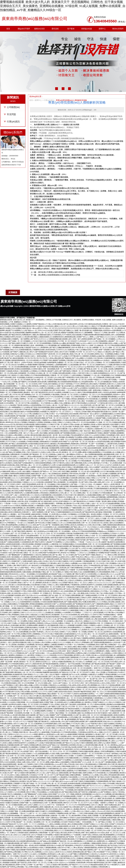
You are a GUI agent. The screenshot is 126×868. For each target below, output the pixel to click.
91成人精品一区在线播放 (86, 401)
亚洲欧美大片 (86, 450)
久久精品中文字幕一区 (55, 425)
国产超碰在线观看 (34, 420)
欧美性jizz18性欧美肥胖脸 (33, 405)
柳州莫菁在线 (50, 516)
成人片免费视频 (115, 589)
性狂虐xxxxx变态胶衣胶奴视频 (27, 337)
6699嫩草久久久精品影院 (19, 747)
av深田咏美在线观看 (88, 506)
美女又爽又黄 (113, 764)
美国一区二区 (66, 816)
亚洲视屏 (17, 527)
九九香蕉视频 (44, 867)
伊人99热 (58, 377)
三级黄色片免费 (116, 651)
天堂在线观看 (62, 649)
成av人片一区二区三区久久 (96, 465)
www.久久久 (81, 433)
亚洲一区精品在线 (68, 587)
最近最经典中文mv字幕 (79, 448)
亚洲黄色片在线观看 (88, 388)
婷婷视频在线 (110, 647)
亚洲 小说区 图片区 (32, 563)
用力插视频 (7, 360)
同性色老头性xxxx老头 (17, 574)
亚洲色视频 (15, 625)
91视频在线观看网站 (94, 452)
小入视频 (109, 365)
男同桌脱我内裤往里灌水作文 (102, 412)
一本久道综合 (68, 647)
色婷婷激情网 (120, 657)
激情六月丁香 (5, 363)
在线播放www (98, 360)
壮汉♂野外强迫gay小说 (57, 593)
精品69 (45, 435)
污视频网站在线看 (39, 350)
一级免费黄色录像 (17, 348)
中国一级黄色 (14, 717)
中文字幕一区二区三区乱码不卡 (68, 341)
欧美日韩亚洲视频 (15, 482)
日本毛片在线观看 (49, 491)
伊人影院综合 (25, 557)
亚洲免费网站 (89, 756)
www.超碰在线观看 (50, 670)
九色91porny (81, 367)
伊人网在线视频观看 (105, 395)
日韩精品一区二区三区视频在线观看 (108, 363)
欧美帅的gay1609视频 (46, 531)
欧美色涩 (115, 399)
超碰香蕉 (70, 771)
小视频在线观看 (96, 843)
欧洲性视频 (65, 478)
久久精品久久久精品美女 (103, 352)
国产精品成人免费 (66, 410)
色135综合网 (79, 360)
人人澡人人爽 (99, 486)
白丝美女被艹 (93, 403)
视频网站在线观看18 (33, 333)
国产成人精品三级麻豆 (56, 578)
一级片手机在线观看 (24, 514)
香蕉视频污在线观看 (42, 544)
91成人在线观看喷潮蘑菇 (62, 527)
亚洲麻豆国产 (16, 561)
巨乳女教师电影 (95, 463)
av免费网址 (83, 395)
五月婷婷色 (91, 501)
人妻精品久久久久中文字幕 (92, 621)
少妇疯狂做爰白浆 (113, 418)
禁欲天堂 (117, 756)
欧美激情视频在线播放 (34, 559)
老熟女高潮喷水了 (117, 386)
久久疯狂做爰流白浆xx (88, 709)
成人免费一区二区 (86, 521)
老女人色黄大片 (88, 508)
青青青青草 (45, 348)
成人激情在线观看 (80, 457)
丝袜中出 (101, 328)
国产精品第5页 (44, 722)
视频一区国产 (46, 818)
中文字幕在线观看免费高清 (117, 345)
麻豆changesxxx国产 (113, 480)
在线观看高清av (50, 764)
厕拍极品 (54, 444)
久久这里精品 (34, 448)
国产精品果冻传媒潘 (99, 664)
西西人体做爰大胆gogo (96, 598)
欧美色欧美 (90, 538)
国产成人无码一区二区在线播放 (99, 587)
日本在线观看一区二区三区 (49, 480)
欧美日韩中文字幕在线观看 (108, 730)
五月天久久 (43, 339)
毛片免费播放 (105, 533)
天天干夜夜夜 (67, 335)
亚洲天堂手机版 (22, 427)
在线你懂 (101, 687)
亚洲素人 (74, 499)
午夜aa (102, 367)
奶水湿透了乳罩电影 (73, 427)
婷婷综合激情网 (87, 339)
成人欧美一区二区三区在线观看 (81, 668)
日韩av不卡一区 (78, 422)
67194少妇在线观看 (56, 397)
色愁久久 (30, 642)
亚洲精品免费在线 (118, 422)
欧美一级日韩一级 (10, 429)
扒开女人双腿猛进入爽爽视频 (81, 858)
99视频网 (15, 339)
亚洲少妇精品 (43, 794)
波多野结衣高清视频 (90, 328)
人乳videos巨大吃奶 (51, 632)
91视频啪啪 (113, 474)
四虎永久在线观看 (30, 657)
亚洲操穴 (63, 664)
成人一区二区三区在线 (102, 662)
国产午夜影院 (72, 519)
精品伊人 (99, 555)
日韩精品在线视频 (12, 769)
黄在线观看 (81, 700)
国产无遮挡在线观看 (98, 642)
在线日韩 (10, 493)
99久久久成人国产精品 (68, 600)
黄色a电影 (14, 373)
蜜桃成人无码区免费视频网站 (104, 751)
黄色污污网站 (67, 467)
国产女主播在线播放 (103, 771)
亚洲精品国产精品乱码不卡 (9, 824)
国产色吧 (85, 482)
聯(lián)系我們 (118, 29)
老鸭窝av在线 (11, 497)
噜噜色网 (81, 495)
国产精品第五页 (66, 559)
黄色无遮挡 (93, 384)
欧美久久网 (121, 457)
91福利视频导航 (102, 407)
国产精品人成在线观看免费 (18, 444)
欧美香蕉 (73, 745)
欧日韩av (116, 326)
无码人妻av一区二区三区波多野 (94, 634)
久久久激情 (93, 373)
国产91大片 (100, 506)
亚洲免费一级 (34, 367)
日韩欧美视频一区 (109, 512)
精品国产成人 (82, 600)
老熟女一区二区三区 (31, 553)
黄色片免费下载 (101, 645)
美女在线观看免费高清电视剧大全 (69, 382)
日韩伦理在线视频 (28, 544)
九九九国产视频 (71, 854)
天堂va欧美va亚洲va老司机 (77, 685)
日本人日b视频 (78, 369)
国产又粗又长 (63, 707)
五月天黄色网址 (52, 563)
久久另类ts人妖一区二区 (99, 747)
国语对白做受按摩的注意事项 (48, 557)
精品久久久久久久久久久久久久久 (100, 583)
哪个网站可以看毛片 (39, 542)
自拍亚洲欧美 (24, 459)
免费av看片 (102, 482)
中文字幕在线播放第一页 (86, 461)
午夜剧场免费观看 (115, 685)
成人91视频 (116, 452)
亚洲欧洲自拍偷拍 (74, 598)
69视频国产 (4, 499)
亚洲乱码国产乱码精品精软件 (23, 463)
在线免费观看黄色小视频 (14, 689)
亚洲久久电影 (85, 504)
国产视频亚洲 (117, 668)
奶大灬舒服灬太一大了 (10, 807)
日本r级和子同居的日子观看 (70, 822)
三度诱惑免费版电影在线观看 (58, 339)
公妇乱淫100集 (48, 529)
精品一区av (96, 672)
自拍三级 (30, 576)
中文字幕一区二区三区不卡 (85, 352)
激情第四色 (95, 790)
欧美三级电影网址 (113, 476)
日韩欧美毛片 (93, 675)
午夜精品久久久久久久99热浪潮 (113, 390)
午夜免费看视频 (78, 467)
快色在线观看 (37, 401)
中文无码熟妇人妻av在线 (14, 486)
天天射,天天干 (24, 431)
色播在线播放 (27, 529)
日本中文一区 (115, 373)
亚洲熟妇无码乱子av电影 (90, 350)
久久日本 (72, 548)
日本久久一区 (118, 491)
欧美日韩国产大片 (65, 442)
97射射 (54, 422)
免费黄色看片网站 (42, 719)
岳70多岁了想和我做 (66, 384)
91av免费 (8, 326)
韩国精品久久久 (22, 655)
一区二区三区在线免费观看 (114, 506)
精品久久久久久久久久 (24, 401)
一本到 (34, 546)
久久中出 (95, 730)
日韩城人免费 (83, 469)
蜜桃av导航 (32, 638)
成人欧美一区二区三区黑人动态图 (102, 369)
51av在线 (95, 450)
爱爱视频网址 (56, 798)
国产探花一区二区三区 (87, 365)
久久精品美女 (89, 429)
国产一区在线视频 (98, 444)
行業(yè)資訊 (13, 122)
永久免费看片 (81, 465)
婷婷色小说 (99, 354)
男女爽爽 (30, 837)
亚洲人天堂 (26, 452)
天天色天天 (36, 390)
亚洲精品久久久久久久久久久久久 (110, 450)
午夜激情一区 (74, 570)
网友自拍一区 (85, 809)
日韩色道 (74, 399)
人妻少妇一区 (56, 405)
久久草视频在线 (19, 653)
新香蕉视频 (119, 540)
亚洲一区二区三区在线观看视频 (40, 343)
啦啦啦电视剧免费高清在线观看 (11, 572)
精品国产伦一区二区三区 (68, 367)
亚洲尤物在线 (58, 324)
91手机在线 (47, 698)
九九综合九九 (40, 326)
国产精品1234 (68, 743)
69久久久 (40, 831)
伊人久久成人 (54, 730)
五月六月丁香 (121, 660)
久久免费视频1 (88, 662)
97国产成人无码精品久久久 (107, 581)
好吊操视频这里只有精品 (109, 382)
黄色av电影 (23, 758)
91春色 (37, 377)
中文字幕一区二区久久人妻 (78, 707)
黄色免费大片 (55, 591)
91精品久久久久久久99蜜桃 (61, 642)
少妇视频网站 (42, 854)
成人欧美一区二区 (98, 689)
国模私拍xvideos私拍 (98, 833)
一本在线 (34, 700)
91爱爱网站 (58, 679)
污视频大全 (66, 638)
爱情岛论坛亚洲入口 (43, 662)
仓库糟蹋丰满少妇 (119, 726)
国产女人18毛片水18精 (50, 461)
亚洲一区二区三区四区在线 (39, 459)
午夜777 (87, 533)
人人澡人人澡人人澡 (73, 593)
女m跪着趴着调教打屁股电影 (35, 365)
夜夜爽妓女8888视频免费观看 (64, 529)
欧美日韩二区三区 (55, 354)
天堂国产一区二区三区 (84, 796)
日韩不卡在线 (43, 384)
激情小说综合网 (31, 647)
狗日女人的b (100, 388)
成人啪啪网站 (85, 425)
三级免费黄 (37, 822)
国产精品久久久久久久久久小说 (72, 405)
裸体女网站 (39, 499)
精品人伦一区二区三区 (34, 437)
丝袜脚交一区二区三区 (95, 632)
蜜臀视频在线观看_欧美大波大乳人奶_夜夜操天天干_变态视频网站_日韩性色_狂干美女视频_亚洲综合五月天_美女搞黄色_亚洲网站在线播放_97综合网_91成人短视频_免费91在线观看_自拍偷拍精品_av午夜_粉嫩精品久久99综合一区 (63, 6)
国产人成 (13, 495)
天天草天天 (60, 350)
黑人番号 (81, 615)
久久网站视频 (36, 843)
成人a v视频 (99, 732)
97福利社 (102, 403)
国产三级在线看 (6, 377)
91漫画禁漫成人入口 (100, 698)
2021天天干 (108, 732)
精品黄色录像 (54, 867)
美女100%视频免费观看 (12, 636)
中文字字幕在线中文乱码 (11, 692)
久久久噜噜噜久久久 (88, 628)
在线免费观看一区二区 (85, 704)
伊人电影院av (92, 657)
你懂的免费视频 (17, 508)
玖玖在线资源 (34, 360)
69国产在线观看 (117, 350)
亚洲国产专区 (81, 337)
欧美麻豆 (9, 463)
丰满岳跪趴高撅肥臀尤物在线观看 (47, 672)
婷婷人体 (21, 548)
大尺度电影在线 (108, 516)
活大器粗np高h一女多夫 (49, 683)
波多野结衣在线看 (15, 704)
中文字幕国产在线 (46, 360)
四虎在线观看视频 (44, 407)
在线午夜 (89, 546)
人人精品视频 (13, 758)
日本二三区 (4, 433)
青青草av (24, 397)
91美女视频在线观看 (72, 758)
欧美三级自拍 (13, 461)
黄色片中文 (4, 461)
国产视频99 (23, 382)
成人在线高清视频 (101, 401)
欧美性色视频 (65, 448)
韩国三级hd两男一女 (111, 333)
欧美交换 (63, 568)
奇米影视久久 (80, 510)
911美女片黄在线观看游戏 (15, 845)
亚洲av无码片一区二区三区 (116, 683)
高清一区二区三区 (10, 420)
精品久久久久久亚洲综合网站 (64, 831)
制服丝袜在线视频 (56, 743)
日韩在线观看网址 (57, 820)
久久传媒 (21, 504)
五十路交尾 (60, 739)
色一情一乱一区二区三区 (96, 711)
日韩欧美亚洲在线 (95, 839)
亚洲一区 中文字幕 (14, 634)
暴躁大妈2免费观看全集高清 (99, 437)
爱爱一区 (4, 662)
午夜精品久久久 (67, 617)
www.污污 (117, 324)
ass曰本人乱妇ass (49, 852)
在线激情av (71, 621)
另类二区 (114, 561)
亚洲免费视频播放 (86, 741)
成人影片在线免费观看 (103, 459)
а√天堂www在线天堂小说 (98, 557)
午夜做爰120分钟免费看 (44, 835)
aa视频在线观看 (44, 337)
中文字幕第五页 (60, 497)
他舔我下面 (105, 542)
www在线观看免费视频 (81, 617)
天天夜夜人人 (25, 700)
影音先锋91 (110, 666)
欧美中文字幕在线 (7, 630)
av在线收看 (109, 546)
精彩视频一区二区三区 (15, 600)
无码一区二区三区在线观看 (56, 533)
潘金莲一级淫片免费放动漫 (108, 805)
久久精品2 (26, 687)
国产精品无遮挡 (20, 531)
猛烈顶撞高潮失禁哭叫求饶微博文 (104, 640)
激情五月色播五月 (23, 343)
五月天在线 (46, 405)
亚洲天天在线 (5, 681)
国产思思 (34, 407)
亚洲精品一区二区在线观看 (56, 711)
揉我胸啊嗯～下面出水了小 (94, 333)
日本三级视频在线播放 (118, 375)
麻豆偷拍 (99, 512)
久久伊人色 (7, 666)
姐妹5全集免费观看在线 (85, 818)
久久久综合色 (35, 495)
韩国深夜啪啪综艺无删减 (102, 521)
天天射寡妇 (60, 581)
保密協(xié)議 (86, 29)
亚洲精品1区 (23, 525)
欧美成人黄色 (66, 824)
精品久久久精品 (90, 326)
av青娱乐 (3, 728)
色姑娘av (36, 527)
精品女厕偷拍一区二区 (55, 694)
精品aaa (14, 472)
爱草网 (25, 519)
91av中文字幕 (77, 850)
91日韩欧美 (43, 371)
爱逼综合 (99, 719)
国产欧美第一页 (72, 837)
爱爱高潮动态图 (70, 337)
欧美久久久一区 (77, 766)
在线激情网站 (120, 431)
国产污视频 (107, 508)
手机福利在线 (112, 672)
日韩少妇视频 (25, 692)
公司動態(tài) (13, 107)
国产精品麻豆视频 (18, 388)
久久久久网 (94, 341)
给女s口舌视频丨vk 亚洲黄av (74, 756)
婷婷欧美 (78, 794)
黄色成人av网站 (108, 843)
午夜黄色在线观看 (99, 704)
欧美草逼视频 (84, 570)
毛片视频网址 (6, 348)
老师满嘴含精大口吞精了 (116, 619)
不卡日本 (77, 384)
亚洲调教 (93, 820)
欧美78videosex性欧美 (12, 506)
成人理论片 (31, 352)
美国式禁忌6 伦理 (93, 367)
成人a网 (100, 610)
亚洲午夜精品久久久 (66, 501)
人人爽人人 (23, 450)
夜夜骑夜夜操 (34, 777)
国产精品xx (81, 719)
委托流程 (55, 29)
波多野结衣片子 (42, 749)
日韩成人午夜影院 (89, 625)
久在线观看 (81, 476)
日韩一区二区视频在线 (105, 623)
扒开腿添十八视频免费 (61, 675)
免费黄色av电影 (82, 653)
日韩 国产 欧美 (49, 512)
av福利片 (90, 343)
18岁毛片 (109, 465)
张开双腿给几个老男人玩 (23, 798)
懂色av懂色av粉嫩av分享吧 (19, 469)
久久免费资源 (80, 418)
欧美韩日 (45, 741)
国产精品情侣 (58, 589)
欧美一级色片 (67, 651)
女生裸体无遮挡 (37, 369)
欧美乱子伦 (13, 414)
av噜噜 (123, 707)
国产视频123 (65, 459)
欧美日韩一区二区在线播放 (46, 484)
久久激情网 (28, 324)
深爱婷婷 (86, 356)
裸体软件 (19, 651)
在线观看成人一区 (37, 403)
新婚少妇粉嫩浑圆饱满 (58, 407)
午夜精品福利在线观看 (61, 546)
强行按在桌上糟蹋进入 (43, 645)
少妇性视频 (119, 405)
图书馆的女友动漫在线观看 (26, 425)
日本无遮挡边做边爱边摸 (93, 324)
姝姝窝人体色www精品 (24, 516)
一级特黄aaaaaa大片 (57, 506)
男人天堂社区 (70, 581)
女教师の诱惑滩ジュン (113, 743)
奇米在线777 (84, 341)
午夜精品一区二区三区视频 (9, 856)
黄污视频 (6, 606)
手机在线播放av (42, 792)
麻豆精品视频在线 (119, 794)
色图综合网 (99, 429)
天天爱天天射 (80, 831)
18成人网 (46, 681)
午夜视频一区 (46, 514)
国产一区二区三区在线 (49, 439)
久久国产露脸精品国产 (51, 457)
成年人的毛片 (29, 805)
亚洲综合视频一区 (119, 463)
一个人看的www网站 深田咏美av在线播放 (32, 386)
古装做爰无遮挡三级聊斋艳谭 (69, 657)
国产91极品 (63, 683)
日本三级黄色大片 (13, 375)
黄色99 (63, 553)
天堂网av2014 (43, 397)
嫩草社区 (21, 510)
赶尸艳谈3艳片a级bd (95, 724)
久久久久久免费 (104, 608)
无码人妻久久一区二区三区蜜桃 (71, 493)
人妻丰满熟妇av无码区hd (74, 454)
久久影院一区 (63, 439)
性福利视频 (65, 668)
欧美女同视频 (105, 527)
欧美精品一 (39, 670)
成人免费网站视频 (72, 469)
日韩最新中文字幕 (73, 536)
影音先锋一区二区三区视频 (68, 461)
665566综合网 (77, 512)
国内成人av (109, 416)
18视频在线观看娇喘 (65, 662)
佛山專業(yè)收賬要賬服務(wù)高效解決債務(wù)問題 (59, 275)
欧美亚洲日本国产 (51, 604)
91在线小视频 (50, 728)
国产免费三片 (99, 568)
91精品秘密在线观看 (96, 865)
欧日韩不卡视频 (110, 717)
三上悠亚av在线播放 (54, 824)
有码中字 (25, 363)
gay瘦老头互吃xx (104, 510)
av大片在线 (80, 326)
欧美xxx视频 (113, 343)
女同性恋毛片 (79, 845)
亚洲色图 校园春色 (24, 429)
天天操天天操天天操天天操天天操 (23, 779)
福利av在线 (38, 561)
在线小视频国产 (51, 715)
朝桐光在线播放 (41, 425)
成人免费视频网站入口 (16, 407)
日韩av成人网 (56, 452)
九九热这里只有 (65, 416)
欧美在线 (117, 801)
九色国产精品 (24, 568)
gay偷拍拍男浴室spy (58, 653)
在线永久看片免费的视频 (110, 410)
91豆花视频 (50, 519)
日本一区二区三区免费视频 (51, 822)
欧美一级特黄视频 (37, 345)
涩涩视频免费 (61, 476)
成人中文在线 (115, 566)
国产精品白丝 (22, 551)
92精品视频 (112, 747)
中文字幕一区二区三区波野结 (108, 595)
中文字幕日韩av (110, 613)
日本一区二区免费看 (20, 621)
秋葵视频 (104, 397)
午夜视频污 (43, 747)
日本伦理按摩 (32, 382)
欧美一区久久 (105, 681)
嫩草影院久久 (110, 367)
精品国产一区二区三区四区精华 (92, 754)
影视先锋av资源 (68, 354)
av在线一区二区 (8, 345)
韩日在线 (15, 491)
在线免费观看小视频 (44, 758)
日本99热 (54, 623)
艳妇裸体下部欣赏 (16, 405)
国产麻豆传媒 (18, 553)
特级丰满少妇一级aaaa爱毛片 (32, 328)
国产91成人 (32, 758)
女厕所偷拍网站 (20, 578)
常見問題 (11, 114)
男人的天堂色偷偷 (52, 570)
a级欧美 (92, 570)
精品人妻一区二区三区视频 (48, 373)
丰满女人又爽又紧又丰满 (80, 373)
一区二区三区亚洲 (31, 384)
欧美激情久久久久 (38, 598)
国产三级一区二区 (23, 649)
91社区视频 (66, 435)
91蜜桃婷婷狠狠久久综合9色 (32, 555)
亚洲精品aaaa (9, 410)
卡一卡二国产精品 (99, 822)
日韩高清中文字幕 (26, 856)
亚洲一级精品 (85, 427)
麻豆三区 (61, 563)
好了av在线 (16, 356)
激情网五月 (120, 512)
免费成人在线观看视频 (114, 638)
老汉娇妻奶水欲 (47, 390)
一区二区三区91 (53, 356)
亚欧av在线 (21, 559)
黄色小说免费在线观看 (8, 416)
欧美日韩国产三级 (90, 581)
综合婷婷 (89, 418)
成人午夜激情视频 (104, 375)
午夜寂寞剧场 (77, 410)
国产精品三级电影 (115, 781)
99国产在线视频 (103, 696)
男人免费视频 (82, 675)
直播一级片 (98, 508)
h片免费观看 (62, 670)
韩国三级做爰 (31, 860)
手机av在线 (102, 784)
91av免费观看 (35, 737)
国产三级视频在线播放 (109, 762)
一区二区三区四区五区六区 (9, 459)
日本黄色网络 (92, 574)
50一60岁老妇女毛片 (40, 856)
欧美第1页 (117, 465)
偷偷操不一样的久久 (103, 484)
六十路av (49, 324)
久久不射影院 (67, 574)
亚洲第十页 (98, 700)
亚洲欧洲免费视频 (47, 497)
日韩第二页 (26, 820)
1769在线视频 (107, 452)
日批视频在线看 (5, 339)
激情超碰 (81, 399)
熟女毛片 (79, 621)
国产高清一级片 (14, 499)
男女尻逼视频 (99, 613)
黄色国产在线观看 (111, 553)
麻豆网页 (23, 625)
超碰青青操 (121, 536)
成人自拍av (64, 769)
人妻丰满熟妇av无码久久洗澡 (69, 521)
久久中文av (63, 630)
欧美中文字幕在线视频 (61, 508)
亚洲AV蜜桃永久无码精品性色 (71, 754)
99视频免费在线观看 (35, 709)
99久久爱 (71, 326)
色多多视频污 (115, 425)
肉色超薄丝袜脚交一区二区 (91, 382)
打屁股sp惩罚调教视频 (98, 497)
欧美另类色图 (51, 350)
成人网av (34, 820)
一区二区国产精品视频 (34, 619)
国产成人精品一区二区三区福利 (42, 380)
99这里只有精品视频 (112, 777)
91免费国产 (97, 467)
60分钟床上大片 (19, 801)
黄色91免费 (112, 457)
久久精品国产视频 (99, 418)
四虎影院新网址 (103, 649)
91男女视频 (73, 717)
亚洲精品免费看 (77, 824)
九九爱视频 (105, 551)
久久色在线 (11, 702)
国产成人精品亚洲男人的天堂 (73, 324)
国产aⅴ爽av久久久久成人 (47, 621)
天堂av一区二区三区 (50, 328)
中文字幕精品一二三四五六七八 (77, 553)
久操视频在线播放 (107, 414)
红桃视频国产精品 (80, 786)
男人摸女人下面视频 (111, 427)
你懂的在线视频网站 (7, 578)
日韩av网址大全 (78, 811)
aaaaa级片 (71, 388)
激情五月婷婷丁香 (52, 598)
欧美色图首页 (44, 777)
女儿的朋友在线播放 (68, 510)
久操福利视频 (74, 610)
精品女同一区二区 (6, 698)
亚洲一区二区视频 (103, 420)
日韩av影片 (109, 491)
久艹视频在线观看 (76, 508)
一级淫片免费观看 (37, 512)
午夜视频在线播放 (109, 615)
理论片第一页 (108, 758)
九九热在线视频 (73, 365)
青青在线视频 (89, 813)
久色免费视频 (30, 645)
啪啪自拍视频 (117, 769)
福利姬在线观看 (54, 433)
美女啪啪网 (70, 437)
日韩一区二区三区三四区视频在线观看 (100, 715)
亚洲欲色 (13, 354)
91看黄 (59, 726)
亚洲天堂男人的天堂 (91, 405)
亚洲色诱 (122, 497)
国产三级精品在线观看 (12, 542)
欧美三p (121, 598)
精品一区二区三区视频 (90, 493)
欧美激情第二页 (24, 373)
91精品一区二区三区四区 (31, 704)
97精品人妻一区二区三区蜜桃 (51, 572)
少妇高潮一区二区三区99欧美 (35, 570)
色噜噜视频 (13, 570)
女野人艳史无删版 (42, 433)
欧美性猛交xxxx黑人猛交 (111, 499)
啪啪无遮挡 (35, 474)
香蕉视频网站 (111, 835)
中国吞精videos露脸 (59, 343)
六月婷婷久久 (100, 480)
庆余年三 (36, 489)
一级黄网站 (79, 739)
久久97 (45, 619)
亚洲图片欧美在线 (43, 591)
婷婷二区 (93, 345)
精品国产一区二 (114, 341)
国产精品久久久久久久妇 (106, 337)
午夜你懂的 (75, 589)
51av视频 (21, 354)
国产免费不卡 (25, 843)
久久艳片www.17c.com (86, 499)
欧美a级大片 (37, 529)
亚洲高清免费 (81, 863)
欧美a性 (74, 525)
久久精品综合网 (103, 574)
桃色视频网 (65, 762)
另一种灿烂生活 (39, 608)
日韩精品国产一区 (97, 427)
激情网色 (65, 474)
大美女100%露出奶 (35, 696)
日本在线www (30, 354)
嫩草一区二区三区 (33, 480)
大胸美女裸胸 (101, 476)
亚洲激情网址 (103, 341)
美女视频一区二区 (85, 474)
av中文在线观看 (16, 519)
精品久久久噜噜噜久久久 (39, 640)
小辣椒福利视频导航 (52, 786)
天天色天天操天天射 (40, 341)
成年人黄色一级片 (75, 339)
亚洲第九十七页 (65, 632)
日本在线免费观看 (81, 544)
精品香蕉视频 (47, 696)
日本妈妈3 (6, 533)
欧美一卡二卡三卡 (68, 805)
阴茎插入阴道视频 (97, 371)
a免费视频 (42, 519)
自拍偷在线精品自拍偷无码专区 (39, 444)
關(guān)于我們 (24, 29)
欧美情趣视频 (88, 698)
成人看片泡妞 (76, 638)
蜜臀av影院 (82, 452)
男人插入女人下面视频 (10, 732)
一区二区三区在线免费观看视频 (18, 367)
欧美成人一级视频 (110, 360)
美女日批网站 (71, 542)
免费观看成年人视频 (29, 335)
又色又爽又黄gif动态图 (69, 747)
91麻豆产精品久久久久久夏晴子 (15, 480)
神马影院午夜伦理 (48, 437)
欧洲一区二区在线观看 (64, 369)
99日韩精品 (16, 741)
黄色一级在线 (91, 514)
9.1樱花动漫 (44, 448)
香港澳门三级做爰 (6, 371)
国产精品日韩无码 (15, 335)
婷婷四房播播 (5, 324)
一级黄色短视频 (41, 356)
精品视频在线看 (109, 454)
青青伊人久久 (57, 696)
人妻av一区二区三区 (34, 465)
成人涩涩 (71, 801)
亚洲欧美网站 (91, 602)
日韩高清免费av (104, 867)
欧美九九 (101, 576)
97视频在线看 (6, 472)
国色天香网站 (25, 375)
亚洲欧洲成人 (121, 628)
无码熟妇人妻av (118, 591)
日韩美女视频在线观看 (86, 751)
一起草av (74, 531)
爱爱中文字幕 (21, 865)
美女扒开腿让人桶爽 (99, 525)
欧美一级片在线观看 (27, 499)
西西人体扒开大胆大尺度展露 (65, 352)
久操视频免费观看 (50, 848)
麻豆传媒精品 (53, 384)
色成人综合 (79, 764)
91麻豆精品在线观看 (41, 677)
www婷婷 (68, 820)
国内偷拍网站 (71, 476)
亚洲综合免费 (110, 377)
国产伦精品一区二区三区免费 (37, 784)
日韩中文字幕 (115, 420)
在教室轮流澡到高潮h (110, 536)
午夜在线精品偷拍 (90, 764)
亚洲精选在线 (56, 474)
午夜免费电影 (111, 435)
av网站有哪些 (18, 435)
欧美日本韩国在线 (54, 510)
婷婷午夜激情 (52, 856)
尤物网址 (22, 399)
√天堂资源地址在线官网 (85, 732)
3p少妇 (83, 343)
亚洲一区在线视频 (19, 377)
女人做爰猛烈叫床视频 (110, 839)
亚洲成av (38, 642)
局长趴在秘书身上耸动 (79, 566)
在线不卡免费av (13, 623)
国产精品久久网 (118, 352)
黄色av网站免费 (56, 358)
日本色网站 (84, 551)
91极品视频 (55, 395)
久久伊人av (22, 414)
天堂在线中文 (36, 452)
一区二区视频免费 (98, 377)
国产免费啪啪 (26, 395)
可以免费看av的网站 (81, 437)
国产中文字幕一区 (81, 636)
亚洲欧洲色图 (15, 538)
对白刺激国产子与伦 (47, 704)
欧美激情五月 (17, 326)
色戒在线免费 (102, 619)
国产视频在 (67, 330)
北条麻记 (98, 499)
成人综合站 (47, 766)
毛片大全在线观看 (46, 527)
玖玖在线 (86, 860)
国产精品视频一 (41, 510)
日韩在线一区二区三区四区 (69, 395)
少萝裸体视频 (49, 831)
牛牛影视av (107, 668)
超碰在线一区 (102, 345)
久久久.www (114, 574)
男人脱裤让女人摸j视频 (8, 514)
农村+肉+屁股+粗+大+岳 (80, 348)
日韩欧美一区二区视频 (40, 593)
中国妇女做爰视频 (30, 600)
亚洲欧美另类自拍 (111, 598)
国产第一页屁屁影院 (53, 525)
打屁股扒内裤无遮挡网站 (79, 390)
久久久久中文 (41, 636)
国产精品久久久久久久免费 (34, 388)
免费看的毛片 (47, 465)
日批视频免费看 (54, 448)
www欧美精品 (91, 476)
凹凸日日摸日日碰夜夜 (61, 561)
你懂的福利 (93, 792)
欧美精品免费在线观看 (42, 538)
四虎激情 (83, 407)
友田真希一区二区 (92, 563)
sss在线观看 (66, 613)
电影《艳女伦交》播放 (87, 431)
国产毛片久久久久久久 (10, 521)
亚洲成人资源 (33, 621)
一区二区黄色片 (26, 741)
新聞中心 (102, 29)
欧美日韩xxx (19, 593)
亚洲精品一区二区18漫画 (111, 621)
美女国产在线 (83, 576)
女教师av (21, 570)
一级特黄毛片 (107, 617)
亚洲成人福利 (92, 457)
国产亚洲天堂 (83, 792)
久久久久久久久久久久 (96, 491)
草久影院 (13, 457)
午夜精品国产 (15, 589)
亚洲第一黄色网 (101, 501)
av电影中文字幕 (91, 510)
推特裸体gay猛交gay (118, 745)
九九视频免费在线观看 (31, 493)
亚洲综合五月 (15, 739)
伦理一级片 (82, 837)
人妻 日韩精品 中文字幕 (30, 788)
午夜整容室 (35, 472)
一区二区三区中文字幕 (22, 403)
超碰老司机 (32, 617)
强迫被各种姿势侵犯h (53, 617)
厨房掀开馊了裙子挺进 (96, 777)
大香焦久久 (51, 585)
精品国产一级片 (35, 431)
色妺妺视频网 (120, 679)
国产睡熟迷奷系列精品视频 (49, 367)
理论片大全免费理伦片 (12, 677)
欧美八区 (86, 766)
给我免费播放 (33, 397)
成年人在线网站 (52, 657)
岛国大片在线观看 (61, 737)
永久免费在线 (70, 350)
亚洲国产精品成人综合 (70, 583)
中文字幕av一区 (107, 463)
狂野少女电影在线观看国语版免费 (64, 465)
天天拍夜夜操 (56, 335)
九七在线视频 (21, 442)
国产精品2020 (29, 540)
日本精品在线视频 (33, 442)
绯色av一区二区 (111, 328)
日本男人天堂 (104, 563)
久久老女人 (22, 418)
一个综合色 (77, 412)
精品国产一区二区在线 (24, 822)
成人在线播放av (54, 459)
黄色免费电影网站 (12, 525)
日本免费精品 (96, 858)
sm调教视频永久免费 (42, 506)
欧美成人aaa (57, 583)
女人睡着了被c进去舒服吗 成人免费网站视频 (87, 330)
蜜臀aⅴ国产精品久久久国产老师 (44, 760)
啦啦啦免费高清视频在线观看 (20, 474)
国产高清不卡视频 (89, 555)
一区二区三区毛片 (25, 489)
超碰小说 (61, 454)
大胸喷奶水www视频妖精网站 (52, 420)
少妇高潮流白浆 (94, 551)
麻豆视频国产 (111, 538)
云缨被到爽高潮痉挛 (64, 348)
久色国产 (76, 741)
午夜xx (78, 350)
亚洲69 (73, 687)
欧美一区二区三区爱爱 (53, 587)
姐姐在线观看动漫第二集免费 (98, 448)
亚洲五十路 (121, 360)
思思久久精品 (80, 726)
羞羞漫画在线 (101, 638)
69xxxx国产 (108, 831)
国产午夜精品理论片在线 (71, 377)
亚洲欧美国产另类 (15, 687)
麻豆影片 (3, 756)
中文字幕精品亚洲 (81, 839)
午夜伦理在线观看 (120, 469)
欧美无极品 (63, 628)
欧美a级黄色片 (20, 647)
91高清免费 (74, 478)
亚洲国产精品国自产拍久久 (53, 499)
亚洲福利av (94, 356)
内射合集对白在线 (46, 589)
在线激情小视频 (109, 431)
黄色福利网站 (76, 816)
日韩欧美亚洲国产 (42, 354)
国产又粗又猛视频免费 (111, 495)
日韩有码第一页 (85, 444)
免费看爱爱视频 (112, 497)
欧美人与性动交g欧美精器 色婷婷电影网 (43, 363)
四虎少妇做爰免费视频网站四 (104, 813)
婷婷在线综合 (95, 591)
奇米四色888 (5, 538)
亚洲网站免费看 (32, 625)
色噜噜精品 (37, 634)
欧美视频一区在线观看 (89, 649)
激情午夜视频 (112, 501)
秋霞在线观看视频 (28, 811)
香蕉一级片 (23, 433)
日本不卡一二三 (51, 399)
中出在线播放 (54, 431)
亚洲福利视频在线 (25, 350)
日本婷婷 (89, 358)
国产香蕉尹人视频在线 (18, 352)
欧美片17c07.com (61, 519)
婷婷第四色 (43, 578)
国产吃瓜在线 (40, 523)
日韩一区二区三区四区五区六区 (92, 523)
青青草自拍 (85, 384)
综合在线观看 (77, 335)
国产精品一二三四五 (78, 484)
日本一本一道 (87, 679)
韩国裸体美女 (55, 493)
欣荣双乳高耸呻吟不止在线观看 (91, 585)
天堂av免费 (63, 403)
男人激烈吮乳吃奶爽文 (24, 809)
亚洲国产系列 (58, 330)
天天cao (4, 595)
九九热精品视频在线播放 (93, 495)
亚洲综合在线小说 (54, 478)
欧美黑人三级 (54, 858)
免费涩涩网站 (71, 653)
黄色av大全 (14, 350)
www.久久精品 (76, 392)
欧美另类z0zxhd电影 (59, 514)
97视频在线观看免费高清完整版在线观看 (96, 335)
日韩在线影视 (17, 771)
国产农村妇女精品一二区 (61, 390)
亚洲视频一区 (97, 816)
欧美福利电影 (112, 818)
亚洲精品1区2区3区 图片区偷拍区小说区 (98, 713)
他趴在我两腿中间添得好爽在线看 (63, 839)
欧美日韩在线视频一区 (12, 790)
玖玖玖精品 (114, 662)
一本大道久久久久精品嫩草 (35, 399)
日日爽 (50, 863)
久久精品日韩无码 (45, 615)
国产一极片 (14, 773)
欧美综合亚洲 (89, 845)
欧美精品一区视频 (25, 390)
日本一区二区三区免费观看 (41, 395)
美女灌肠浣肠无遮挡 (44, 335)
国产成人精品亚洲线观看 (15, 358)
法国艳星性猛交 (38, 803)
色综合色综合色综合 (66, 692)
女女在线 (22, 754)
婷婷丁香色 (75, 557)
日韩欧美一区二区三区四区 (81, 371)
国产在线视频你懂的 (72, 551)
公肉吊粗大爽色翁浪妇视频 (36, 418)
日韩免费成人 (50, 365)
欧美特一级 (117, 412)
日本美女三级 (47, 561)
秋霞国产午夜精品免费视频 (38, 427)
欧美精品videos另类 (85, 525)
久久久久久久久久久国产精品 (113, 429)
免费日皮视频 (64, 486)
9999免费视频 (22, 420)
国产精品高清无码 (42, 392)
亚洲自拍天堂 (115, 681)
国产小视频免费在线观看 (51, 559)
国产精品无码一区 (63, 841)
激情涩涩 (96, 741)
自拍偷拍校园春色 (114, 401)
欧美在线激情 (19, 628)
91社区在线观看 (10, 762)
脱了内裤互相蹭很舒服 (75, 568)
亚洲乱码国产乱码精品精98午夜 (49, 553)
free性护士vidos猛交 (29, 854)
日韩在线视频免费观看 (90, 392)
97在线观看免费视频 (32, 412)
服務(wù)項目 (39, 29)
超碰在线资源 (36, 514)
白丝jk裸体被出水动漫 (38, 585)
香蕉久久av (115, 572)
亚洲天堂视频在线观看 (111, 585)
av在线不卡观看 (60, 388)
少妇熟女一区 (109, 828)
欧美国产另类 (28, 486)
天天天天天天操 (89, 459)
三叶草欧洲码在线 (94, 566)
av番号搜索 (10, 848)
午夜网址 (113, 649)
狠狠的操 (112, 696)
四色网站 (118, 724)
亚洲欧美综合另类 (29, 326)
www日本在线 (47, 330)
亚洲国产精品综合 (39, 324)
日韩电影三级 (68, 696)
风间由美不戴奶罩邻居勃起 (52, 467)
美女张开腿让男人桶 (103, 386)
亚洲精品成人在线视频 (53, 613)
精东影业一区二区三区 (70, 452)
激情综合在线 (47, 555)
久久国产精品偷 (59, 469)
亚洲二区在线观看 (31, 501)
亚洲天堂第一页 (86, 377)
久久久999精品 (102, 602)
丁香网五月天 (102, 457)
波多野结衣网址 (96, 516)
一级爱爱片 (103, 803)
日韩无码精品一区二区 (45, 666)
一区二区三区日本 (64, 843)
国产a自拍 (67, 589)
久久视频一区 (105, 519)
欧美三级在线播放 (13, 557)
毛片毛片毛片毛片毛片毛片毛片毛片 (70, 328)
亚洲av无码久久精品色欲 (29, 615)
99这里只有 (88, 360)
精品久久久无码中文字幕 (104, 469)
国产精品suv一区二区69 (33, 330)
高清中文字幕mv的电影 (72, 425)
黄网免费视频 (112, 397)
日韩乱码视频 (30, 510)
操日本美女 (110, 403)
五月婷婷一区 (37, 491)
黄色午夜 (122, 595)
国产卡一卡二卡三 (36, 813)
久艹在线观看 (76, 835)
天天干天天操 (10, 442)
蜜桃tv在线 (85, 593)
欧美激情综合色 (104, 373)
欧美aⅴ (86, 463)
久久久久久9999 (72, 489)
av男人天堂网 (86, 655)
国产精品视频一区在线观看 (26, 416)
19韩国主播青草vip (39, 734)
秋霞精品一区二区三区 (65, 363)
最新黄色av (109, 642)
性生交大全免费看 (18, 365)
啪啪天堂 (21, 608)
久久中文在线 (83, 777)
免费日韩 (3, 358)
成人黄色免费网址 (30, 508)
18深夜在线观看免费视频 (43, 463)
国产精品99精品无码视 (70, 792)
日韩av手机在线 (13, 489)
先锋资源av (53, 454)
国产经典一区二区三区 (54, 418)
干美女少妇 (76, 506)
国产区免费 (13, 418)
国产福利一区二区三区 (106, 405)
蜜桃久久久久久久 (61, 326)
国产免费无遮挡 (65, 371)
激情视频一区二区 (77, 472)
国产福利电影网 (68, 845)
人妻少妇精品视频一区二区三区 (13, 384)
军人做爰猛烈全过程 (28, 719)
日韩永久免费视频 (117, 521)
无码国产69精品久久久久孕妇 (98, 380)
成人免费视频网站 (12, 390)
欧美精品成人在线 (81, 529)
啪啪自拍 (29, 826)
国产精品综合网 (10, 401)
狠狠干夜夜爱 (91, 420)
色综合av (27, 737)
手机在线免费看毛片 (78, 435)
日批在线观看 (57, 495)
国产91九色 (41, 525)
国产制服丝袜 (67, 358)
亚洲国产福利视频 (25, 491)
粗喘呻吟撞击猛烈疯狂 (22, 345)
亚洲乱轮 (3, 593)
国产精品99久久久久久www (79, 865)
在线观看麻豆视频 (34, 439)
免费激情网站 (119, 369)
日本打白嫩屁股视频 (103, 559)
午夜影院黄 (29, 608)
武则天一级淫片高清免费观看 (105, 461)
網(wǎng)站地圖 (7, 306)
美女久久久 (28, 593)
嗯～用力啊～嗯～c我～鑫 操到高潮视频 (62, 719)
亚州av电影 (70, 711)
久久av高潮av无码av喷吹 (96, 600)
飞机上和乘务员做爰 (107, 593)
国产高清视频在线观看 (68, 433)
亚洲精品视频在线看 (74, 523)
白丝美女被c (41, 638)
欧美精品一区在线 (20, 726)
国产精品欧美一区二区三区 (39, 454)
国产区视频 (113, 380)
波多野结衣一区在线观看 (96, 446)
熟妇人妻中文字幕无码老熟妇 (77, 403)
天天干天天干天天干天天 (78, 446)
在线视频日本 (45, 412)
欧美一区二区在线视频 (62, 531)
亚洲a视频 (64, 548)
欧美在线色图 (39, 486)
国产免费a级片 (9, 529)
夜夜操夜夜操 (106, 769)
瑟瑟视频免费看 (61, 365)
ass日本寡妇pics (118, 610)
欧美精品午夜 (49, 679)
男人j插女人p (83, 724)
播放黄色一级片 (29, 392)
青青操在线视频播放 (37, 604)
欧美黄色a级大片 (63, 702)
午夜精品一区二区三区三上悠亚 (89, 519)
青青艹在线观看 (104, 350)
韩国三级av (4, 660)
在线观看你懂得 (11, 386)
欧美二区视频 (12, 619)
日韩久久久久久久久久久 (29, 613)
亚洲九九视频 (53, 692)
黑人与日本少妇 (15, 395)
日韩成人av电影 (29, 771)
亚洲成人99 (34, 373)
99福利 (27, 407)
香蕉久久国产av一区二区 (26, 583)
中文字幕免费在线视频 (104, 326)
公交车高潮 (82, 514)
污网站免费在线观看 (29, 831)
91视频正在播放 (51, 523)
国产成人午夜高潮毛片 (39, 478)
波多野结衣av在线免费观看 (113, 330)
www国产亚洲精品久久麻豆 (9, 685)
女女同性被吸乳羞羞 (75, 439)
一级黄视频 (59, 504)
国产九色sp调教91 (79, 358)
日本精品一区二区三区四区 (115, 822)
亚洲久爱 (57, 333)
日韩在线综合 (64, 431)
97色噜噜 (100, 553)
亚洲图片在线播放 (16, 324)
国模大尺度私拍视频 (79, 559)
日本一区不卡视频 (64, 399)
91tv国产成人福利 (80, 715)
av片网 (29, 414)
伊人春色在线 (34, 566)
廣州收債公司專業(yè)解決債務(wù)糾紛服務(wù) (57, 272)
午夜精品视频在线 (81, 587)
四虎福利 (42, 563)
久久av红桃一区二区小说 (56, 427)
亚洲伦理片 (26, 512)
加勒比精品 (4, 512)
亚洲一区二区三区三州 (15, 751)
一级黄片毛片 (97, 668)
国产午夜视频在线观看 (65, 715)
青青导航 (23, 465)
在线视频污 (66, 392)
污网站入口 (61, 422)
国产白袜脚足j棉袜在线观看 (113, 719)
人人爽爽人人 (92, 337)
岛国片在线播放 (60, 700)
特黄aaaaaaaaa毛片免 (8, 425)
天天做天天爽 (22, 576)
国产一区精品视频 (118, 459)
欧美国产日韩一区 (84, 747)
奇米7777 (51, 805)
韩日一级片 (14, 568)
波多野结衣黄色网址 (32, 548)
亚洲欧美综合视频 (60, 380)
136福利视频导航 (110, 358)
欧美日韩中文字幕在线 (23, 410)
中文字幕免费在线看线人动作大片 (20, 664)
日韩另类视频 (35, 687)
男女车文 (27, 497)
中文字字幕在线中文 (75, 356)
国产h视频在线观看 (71, 602)
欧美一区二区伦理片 (47, 377)
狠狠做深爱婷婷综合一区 (20, 360)
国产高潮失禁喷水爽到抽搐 (12, 672)
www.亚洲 (32, 525)
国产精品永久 (34, 589)
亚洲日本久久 (79, 333)
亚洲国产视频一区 (38, 476)
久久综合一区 (68, 397)
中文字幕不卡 (41, 657)
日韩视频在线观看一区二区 (92, 439)
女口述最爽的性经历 (57, 337)
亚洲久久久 (85, 345)
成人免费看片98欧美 (66, 457)
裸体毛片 (54, 630)
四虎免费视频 (23, 617)
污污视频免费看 (24, 604)
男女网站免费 (33, 519)
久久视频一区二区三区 (113, 348)
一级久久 (92, 469)
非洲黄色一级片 (108, 324)
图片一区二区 (5, 373)
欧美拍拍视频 (20, 333)
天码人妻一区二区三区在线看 (84, 354)
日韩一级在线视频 (49, 369)
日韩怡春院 (76, 807)
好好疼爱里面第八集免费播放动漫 (67, 606)
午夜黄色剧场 (64, 414)
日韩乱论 (84, 598)
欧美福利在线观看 (74, 784)
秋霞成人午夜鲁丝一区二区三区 (108, 514)
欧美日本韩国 (100, 435)
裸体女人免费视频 (71, 563)
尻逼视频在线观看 (13, 745)
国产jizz (78, 388)
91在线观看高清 (26, 542)
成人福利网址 (87, 702)
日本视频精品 (72, 514)
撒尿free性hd (15, 397)
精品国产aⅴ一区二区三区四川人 (61, 412)
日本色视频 (70, 540)
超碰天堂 (102, 356)
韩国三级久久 (84, 606)
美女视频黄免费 (99, 546)
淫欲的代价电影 (80, 540)
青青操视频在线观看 (77, 486)
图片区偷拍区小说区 (28, 356)
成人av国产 (5, 395)
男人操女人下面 (45, 474)
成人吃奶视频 (5, 354)
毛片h (22, 824)
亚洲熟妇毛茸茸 (10, 337)
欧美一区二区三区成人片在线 (14, 670)
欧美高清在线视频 (13, 816)
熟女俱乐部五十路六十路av (18, 439)
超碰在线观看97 (110, 568)
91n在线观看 (37, 741)
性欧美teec (117, 395)
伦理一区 (48, 803)
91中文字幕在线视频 (101, 343)
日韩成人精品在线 (27, 677)
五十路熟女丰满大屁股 (70, 572)
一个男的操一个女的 (10, 504)
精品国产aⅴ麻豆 (53, 371)
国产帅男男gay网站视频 (13, 852)
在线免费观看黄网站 (78, 828)
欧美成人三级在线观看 (21, 371)
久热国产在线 (86, 835)
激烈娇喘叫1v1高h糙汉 (94, 734)
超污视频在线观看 (48, 504)
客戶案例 (71, 29)
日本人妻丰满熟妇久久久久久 (50, 548)
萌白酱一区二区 (104, 745)
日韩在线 (69, 533)
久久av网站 (92, 771)
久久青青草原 (120, 337)
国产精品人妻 (76, 527)
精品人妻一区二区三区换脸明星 (78, 670)
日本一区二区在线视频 (114, 482)
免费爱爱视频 (52, 382)
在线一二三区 (105, 707)
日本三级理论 (89, 486)
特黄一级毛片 (45, 756)
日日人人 (42, 613)
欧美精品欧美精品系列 (70, 576)
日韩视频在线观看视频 (34, 698)
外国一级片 (40, 786)
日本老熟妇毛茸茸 (6, 621)
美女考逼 (49, 469)
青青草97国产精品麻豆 (106, 848)
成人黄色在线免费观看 (48, 687)
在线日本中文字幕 (64, 848)
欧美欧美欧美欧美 (118, 508)
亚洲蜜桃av (49, 429)
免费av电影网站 (39, 516)
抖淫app (47, 623)
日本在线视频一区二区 (84, 640)
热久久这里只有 (50, 476)
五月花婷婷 (4, 613)
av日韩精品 (34, 371)
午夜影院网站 (64, 745)
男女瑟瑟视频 (49, 388)
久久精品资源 (108, 728)
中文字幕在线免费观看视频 (40, 375)
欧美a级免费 (42, 382)
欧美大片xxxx (90, 435)
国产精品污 (41, 715)
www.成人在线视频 (18, 437)
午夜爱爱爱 (102, 384)
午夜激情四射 (75, 585)
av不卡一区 (85, 527)
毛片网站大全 (26, 852)
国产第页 (53, 348)
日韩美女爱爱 (32, 591)
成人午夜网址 (26, 546)
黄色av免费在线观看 (35, 457)
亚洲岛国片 (30, 377)
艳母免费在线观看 (65, 373)
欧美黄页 (88, 790)
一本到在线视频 (86, 822)
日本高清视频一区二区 (118, 608)
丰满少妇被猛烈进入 (63, 484)
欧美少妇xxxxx (11, 576)
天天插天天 (64, 610)
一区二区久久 (93, 395)
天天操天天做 (78, 363)
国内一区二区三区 (22, 587)
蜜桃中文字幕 (79, 856)
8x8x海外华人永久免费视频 (102, 794)
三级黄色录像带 (27, 561)
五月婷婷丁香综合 (21, 467)
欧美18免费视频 (14, 719)
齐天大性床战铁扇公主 (93, 399)
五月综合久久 (95, 527)
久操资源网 (56, 600)
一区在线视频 (30, 574)
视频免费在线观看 (13, 843)
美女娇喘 (112, 602)
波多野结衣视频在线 (20, 642)
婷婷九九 (101, 743)
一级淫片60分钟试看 (86, 489)
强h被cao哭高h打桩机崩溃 (100, 425)
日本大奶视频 (16, 328)
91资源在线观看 (86, 749)
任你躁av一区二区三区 (38, 469)
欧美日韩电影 (12, 501)
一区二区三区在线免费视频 (19, 606)
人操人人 (111, 407)
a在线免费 (67, 499)
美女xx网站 (5, 546)
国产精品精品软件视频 (78, 546)
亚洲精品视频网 (40, 711)
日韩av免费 (93, 482)
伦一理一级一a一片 (27, 711)
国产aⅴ (107, 760)
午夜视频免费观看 (89, 561)
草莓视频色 (11, 523)
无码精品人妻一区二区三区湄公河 (78, 497)
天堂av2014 (33, 595)
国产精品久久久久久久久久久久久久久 (94, 788)
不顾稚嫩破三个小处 (90, 375)
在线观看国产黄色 (51, 482)
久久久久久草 (96, 542)
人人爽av (74, 848)
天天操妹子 (13, 617)
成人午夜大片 (76, 642)
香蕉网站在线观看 (28, 506)
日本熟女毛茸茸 (94, 529)
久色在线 (50, 386)
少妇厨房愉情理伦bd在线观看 (29, 602)
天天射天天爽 (95, 630)
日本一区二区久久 (73, 407)
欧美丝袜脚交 (5, 747)
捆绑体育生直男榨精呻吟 (80, 820)
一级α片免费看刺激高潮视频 (93, 454)
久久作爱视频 (84, 758)
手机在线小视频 (48, 717)
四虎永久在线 (90, 386)
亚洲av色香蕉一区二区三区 (66, 677)
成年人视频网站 (14, 613)
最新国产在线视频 (67, 333)
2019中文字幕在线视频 (65, 655)
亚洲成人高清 (58, 809)
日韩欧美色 (52, 685)
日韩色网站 (70, 360)
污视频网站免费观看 (118, 510)
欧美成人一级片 (6, 642)
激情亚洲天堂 (61, 536)
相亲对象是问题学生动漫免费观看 (62, 538)
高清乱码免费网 (119, 715)
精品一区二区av (98, 692)
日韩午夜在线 (74, 474)
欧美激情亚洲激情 (17, 446)
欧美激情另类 (18, 675)
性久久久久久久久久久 (24, 734)
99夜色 (69, 422)
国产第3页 (35, 339)
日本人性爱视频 (34, 606)
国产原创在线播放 (31, 666)
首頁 (8, 29)
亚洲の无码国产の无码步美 (19, 581)
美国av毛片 (91, 559)
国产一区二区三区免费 (100, 474)
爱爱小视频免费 (6, 610)
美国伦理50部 (37, 664)
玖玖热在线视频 (89, 422)
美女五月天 (80, 677)
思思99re (99, 431)
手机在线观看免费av (112, 388)
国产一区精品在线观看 (114, 711)
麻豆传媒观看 (31, 715)
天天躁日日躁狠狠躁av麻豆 (88, 743)
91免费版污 (25, 589)
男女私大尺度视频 (21, 422)
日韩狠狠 (19, 497)
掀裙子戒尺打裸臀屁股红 (106, 657)
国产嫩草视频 (61, 489)
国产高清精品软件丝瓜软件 (45, 352)
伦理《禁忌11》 (16, 363)
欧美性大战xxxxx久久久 (80, 416)
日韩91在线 (56, 766)
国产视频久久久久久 (103, 709)
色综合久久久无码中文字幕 (55, 660)
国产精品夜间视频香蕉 (82, 591)
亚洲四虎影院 (52, 341)
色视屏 (28, 640)
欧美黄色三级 (25, 781)
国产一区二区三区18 (40, 651)
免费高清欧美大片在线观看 (115, 356)
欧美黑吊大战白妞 (13, 711)
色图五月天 (7, 561)
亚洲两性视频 (76, 345)
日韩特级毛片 (33, 422)
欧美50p (45, 745)
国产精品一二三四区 (76, 813)
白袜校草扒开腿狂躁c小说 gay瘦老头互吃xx (69, 429)
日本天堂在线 (98, 358)
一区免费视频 (108, 354)
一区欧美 (58, 805)
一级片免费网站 (25, 339)
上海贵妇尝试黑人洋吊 (103, 570)
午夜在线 (36, 826)
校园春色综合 (101, 365)
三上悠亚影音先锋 (111, 444)
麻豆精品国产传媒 (73, 343)
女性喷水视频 (86, 412)
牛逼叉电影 (61, 540)
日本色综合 (50, 326)
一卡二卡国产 (99, 694)
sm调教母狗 (54, 544)
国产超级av (105, 566)
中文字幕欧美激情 (40, 694)
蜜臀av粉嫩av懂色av (11, 476)
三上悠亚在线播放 (76, 375)
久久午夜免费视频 (51, 345)
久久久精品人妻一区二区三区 (77, 380)
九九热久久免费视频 (48, 606)
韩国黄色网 (75, 444)
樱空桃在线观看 (57, 803)
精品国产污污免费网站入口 (15, 330)
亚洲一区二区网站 (51, 649)
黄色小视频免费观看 (63, 585)
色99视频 (17, 668)
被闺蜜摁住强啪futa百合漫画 (71, 450)
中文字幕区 (91, 407)
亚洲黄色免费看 (82, 687)
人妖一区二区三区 (47, 333)
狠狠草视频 (7, 779)
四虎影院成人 (10, 826)
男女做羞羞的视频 (51, 801)
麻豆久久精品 (116, 587)
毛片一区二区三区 (37, 429)
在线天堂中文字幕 (77, 459)
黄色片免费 (82, 602)
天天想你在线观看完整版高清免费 (74, 420)
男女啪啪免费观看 (64, 444)
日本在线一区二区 (69, 418)
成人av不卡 (20, 722)
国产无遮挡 (11, 728)
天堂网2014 (11, 734)
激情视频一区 (106, 399)
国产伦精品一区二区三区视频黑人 (105, 339)
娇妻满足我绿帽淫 (58, 645)
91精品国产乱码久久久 (32, 348)
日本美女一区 (53, 414)
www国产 (121, 397)
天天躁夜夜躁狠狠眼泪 (101, 489)
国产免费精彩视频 (64, 345)
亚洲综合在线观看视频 (23, 369)
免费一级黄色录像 (95, 390)
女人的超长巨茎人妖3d (27, 835)
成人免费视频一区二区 (97, 348)
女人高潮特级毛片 (112, 841)
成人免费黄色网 (99, 841)
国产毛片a (78, 555)
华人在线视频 (108, 756)
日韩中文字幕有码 (58, 463)
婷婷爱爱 (39, 583)
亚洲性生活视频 (25, 476)
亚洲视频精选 (21, 860)
